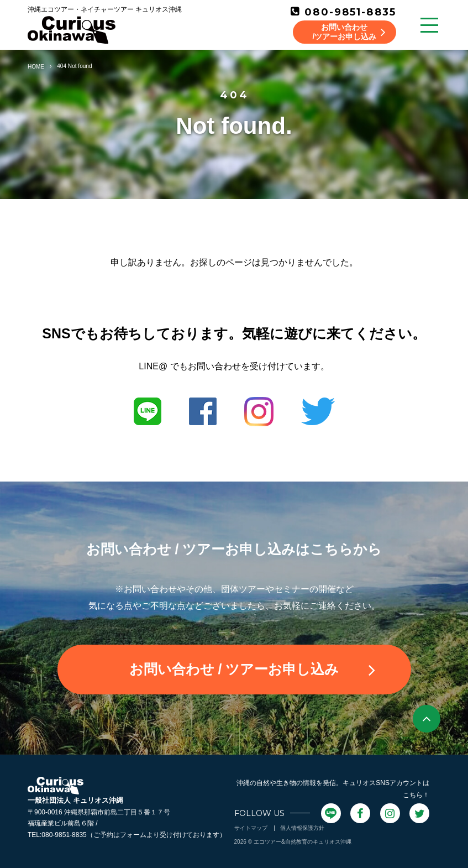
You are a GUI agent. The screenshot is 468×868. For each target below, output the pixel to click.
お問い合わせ (252, 670)
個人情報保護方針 (302, 828)
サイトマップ (251, 828)
